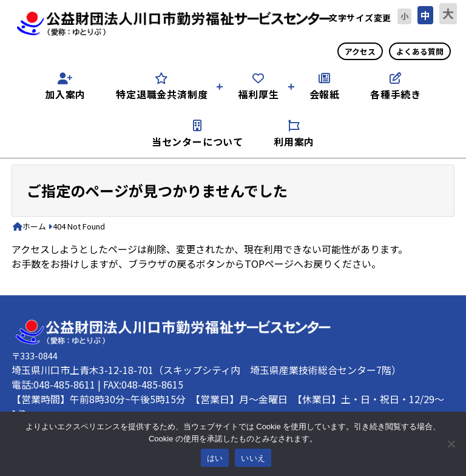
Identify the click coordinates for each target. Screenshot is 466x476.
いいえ (253, 458)
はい (215, 458)
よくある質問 (420, 51)
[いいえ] (451, 444)
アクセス (360, 51)
